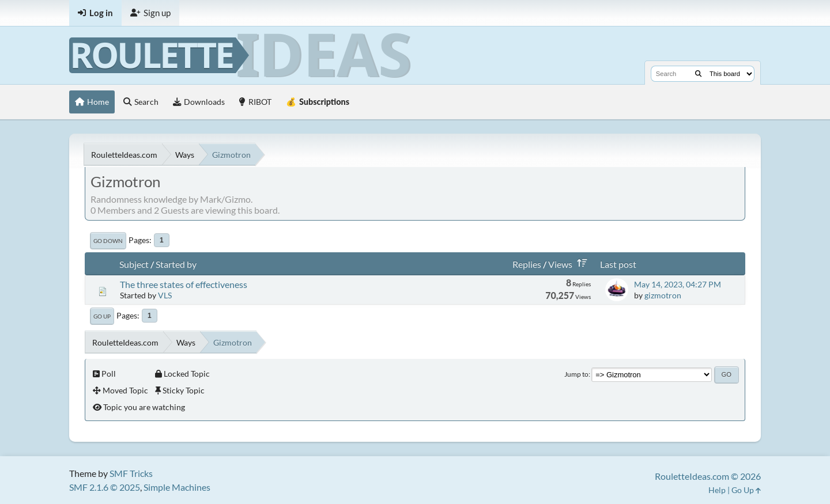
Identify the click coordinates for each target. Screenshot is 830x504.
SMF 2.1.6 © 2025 (105, 487)
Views (570, 264)
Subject (134, 264)
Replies (527, 264)
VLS (165, 295)
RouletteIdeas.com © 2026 (708, 476)
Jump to (576, 374)
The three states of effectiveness (184, 284)
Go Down (108, 241)
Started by (176, 264)
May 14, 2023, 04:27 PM (678, 284)
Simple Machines (177, 487)
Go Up (102, 316)
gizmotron (663, 295)
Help (717, 490)
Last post (618, 264)
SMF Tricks (131, 473)
